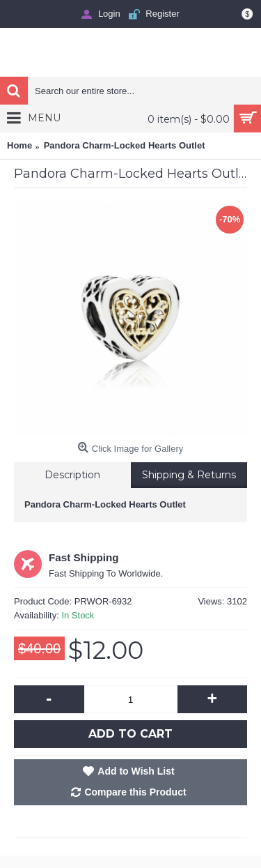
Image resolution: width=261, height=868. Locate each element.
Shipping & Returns (189, 475)
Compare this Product (135, 792)
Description (72, 475)
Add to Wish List (136, 771)
